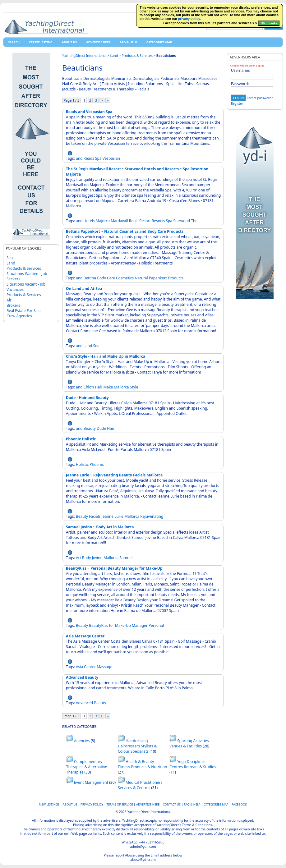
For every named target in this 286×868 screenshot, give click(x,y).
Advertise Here (98, 42)
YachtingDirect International (84, 55)
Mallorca (121, 387)
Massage (104, 667)
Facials (95, 516)
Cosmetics (125, 278)
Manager (140, 625)
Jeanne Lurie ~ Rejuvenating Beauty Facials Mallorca (114, 475)
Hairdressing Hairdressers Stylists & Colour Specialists (137, 746)
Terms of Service (120, 804)
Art (78, 558)
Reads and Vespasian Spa (89, 112)
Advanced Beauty (82, 677)
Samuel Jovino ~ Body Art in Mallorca (100, 527)
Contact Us (172, 804)
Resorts (158, 221)
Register (237, 103)
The (194, 221)
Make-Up (123, 625)
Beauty (90, 428)
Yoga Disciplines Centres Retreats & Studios (193, 764)
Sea (10, 258)
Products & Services (24, 268)
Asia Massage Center (85, 636)
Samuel (126, 558)
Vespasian (111, 158)
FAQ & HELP (128, 42)
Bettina (90, 278)
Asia (79, 667)
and (79, 158)
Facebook (239, 804)
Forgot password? (260, 98)
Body (101, 278)
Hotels (89, 221)
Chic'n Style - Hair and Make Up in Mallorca (106, 356)
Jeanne (108, 516)
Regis (134, 221)
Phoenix (97, 464)
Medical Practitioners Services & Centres (140, 785)
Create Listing (41, 42)
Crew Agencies (19, 316)
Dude (101, 428)
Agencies (82, 741)
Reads (89, 158)
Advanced (84, 703)
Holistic (82, 464)
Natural (141, 278)
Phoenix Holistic (81, 439)
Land (11, 263)
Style (134, 387)
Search (14, 42)
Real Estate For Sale (24, 311)
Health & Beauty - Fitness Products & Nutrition (142, 764)
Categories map (159, 42)
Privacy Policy (92, 804)
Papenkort (158, 278)
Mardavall (119, 221)
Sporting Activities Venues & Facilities (189, 743)
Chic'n (89, 387)
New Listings (49, 804)
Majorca (103, 221)
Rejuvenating (152, 516)
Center (90, 667)
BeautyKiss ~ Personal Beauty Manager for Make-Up (114, 568)
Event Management (91, 782)
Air (9, 300)
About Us (69, 42)
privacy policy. (189, 19)
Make (108, 387)
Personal (156, 625)
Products (176, 278)
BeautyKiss (98, 625)
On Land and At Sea (84, 289)
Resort (145, 221)
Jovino (97, 558)
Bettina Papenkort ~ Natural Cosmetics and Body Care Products (125, 231)
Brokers (13, 305)
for (112, 625)
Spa (98, 158)
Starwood (182, 221)
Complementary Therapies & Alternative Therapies (87, 767)
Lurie (119, 516)
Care (111, 278)
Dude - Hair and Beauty (87, 398)
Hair (99, 387)
